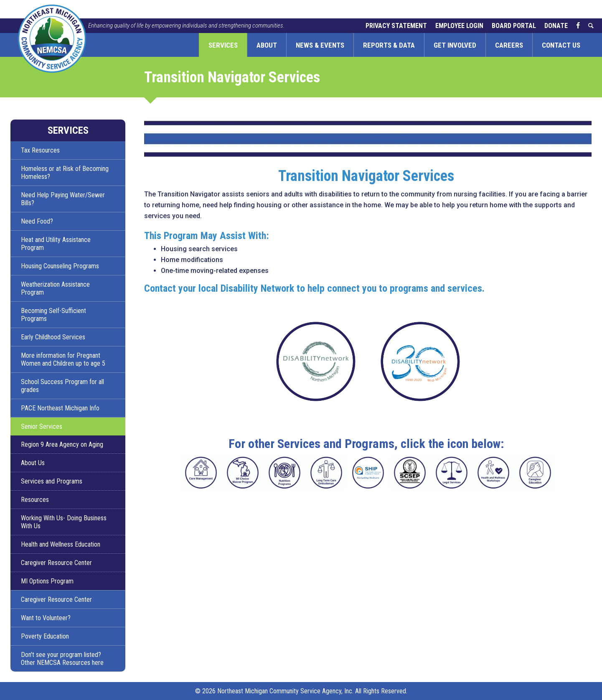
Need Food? (37, 221)
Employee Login (459, 26)
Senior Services (42, 426)
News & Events (320, 45)
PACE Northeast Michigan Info (60, 408)
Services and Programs (52, 481)
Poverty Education (45, 636)
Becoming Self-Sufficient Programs (53, 315)
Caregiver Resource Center (56, 563)
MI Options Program (47, 581)
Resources (35, 500)
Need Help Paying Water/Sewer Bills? (63, 199)
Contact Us (561, 45)
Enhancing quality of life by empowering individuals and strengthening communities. (186, 25)
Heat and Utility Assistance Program (56, 244)
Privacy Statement (396, 26)
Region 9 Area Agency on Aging (62, 444)
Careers (509, 45)
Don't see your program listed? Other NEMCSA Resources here (62, 659)
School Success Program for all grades (62, 386)
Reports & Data (389, 45)
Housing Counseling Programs (60, 266)
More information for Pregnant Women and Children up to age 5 (63, 359)
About (267, 45)
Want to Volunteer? (46, 618)
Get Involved (455, 45)
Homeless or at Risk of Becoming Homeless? (65, 173)
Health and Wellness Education (61, 544)
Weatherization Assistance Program (55, 288)
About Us (33, 463)
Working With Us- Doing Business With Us (64, 522)
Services (223, 45)
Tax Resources (40, 150)
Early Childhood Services (53, 337)
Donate (556, 26)
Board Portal (514, 26)
